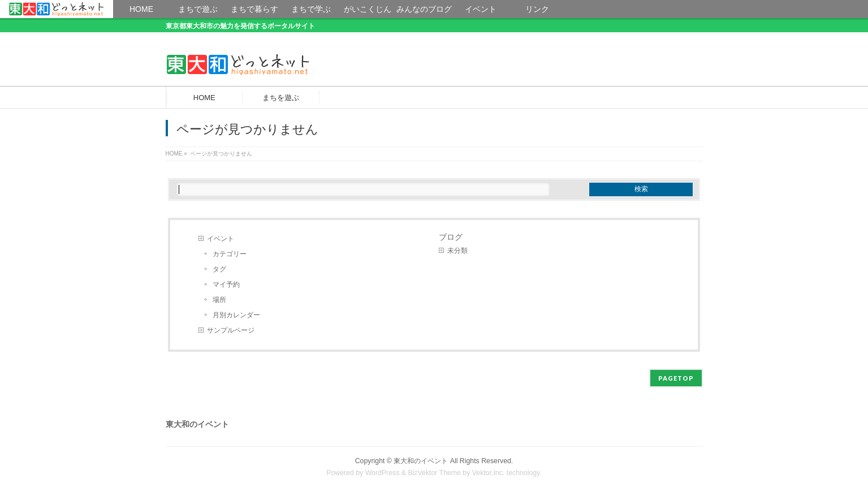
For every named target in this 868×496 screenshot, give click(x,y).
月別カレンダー (236, 315)
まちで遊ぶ (198, 9)
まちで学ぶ (311, 9)
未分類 (457, 251)
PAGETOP (676, 378)
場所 (219, 300)
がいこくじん (368, 9)
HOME (57, 9)
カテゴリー (230, 254)
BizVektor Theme (434, 473)
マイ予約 (226, 284)
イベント (221, 239)
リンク (537, 9)
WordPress (383, 473)
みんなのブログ (424, 9)
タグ (219, 269)
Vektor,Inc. (489, 473)
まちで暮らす (254, 9)
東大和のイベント (421, 461)
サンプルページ (231, 330)
